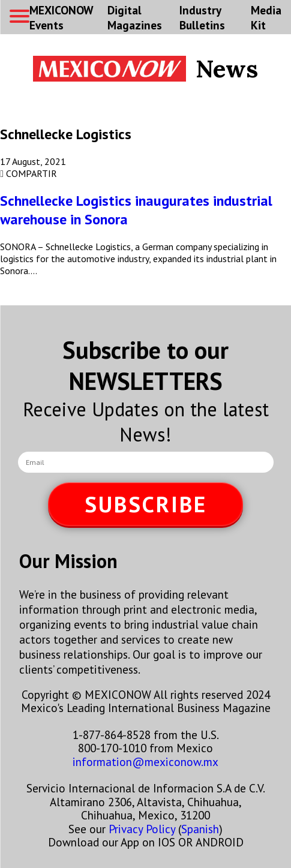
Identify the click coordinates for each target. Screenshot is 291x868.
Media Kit (266, 17)
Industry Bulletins (202, 17)
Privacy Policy (142, 829)
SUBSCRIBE (146, 504)
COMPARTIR (28, 173)
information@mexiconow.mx (145, 762)
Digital (135, 17)
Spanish (200, 829)
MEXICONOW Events (61, 17)
